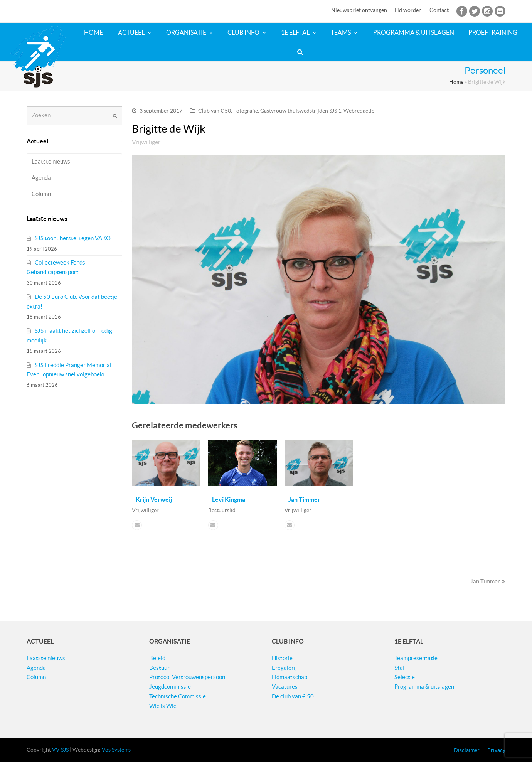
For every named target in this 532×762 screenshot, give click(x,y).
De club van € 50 (293, 696)
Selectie (405, 677)
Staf (400, 668)
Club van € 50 (215, 111)
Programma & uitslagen (424, 687)
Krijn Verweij (154, 499)
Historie (282, 658)
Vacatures (285, 687)
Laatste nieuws (51, 161)
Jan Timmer (304, 499)
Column (41, 194)
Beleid (157, 658)
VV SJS (60, 750)
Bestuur (159, 668)
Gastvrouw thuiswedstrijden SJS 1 (301, 111)
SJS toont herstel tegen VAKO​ (73, 238)
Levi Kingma (229, 499)
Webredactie (359, 111)
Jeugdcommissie (170, 687)
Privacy (496, 750)
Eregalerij (284, 668)
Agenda (41, 178)
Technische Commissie (178, 696)
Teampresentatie (416, 658)
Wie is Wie (163, 706)
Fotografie (246, 111)
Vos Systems (116, 750)
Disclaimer (467, 750)
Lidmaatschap (290, 677)
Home (456, 82)
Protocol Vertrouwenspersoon (187, 677)
